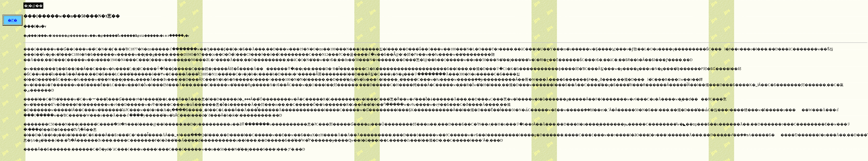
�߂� (12, 20)
